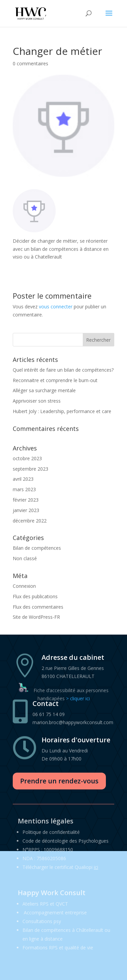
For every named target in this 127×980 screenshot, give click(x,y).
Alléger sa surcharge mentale (44, 390)
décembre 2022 (30, 521)
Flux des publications (35, 596)
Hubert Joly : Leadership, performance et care (62, 411)
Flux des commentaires (38, 607)
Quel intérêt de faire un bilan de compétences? (63, 370)
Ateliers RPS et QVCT (45, 904)
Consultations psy (42, 921)
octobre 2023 (27, 458)
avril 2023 (23, 479)
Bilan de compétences (37, 548)
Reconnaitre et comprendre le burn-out (55, 380)
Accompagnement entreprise (55, 913)
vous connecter (56, 307)
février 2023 (26, 500)
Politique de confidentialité (51, 832)
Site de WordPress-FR (36, 617)
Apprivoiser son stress (37, 401)
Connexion (24, 586)
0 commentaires (30, 63)
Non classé (25, 558)
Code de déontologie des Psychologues (66, 841)
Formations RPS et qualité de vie (58, 948)
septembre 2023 (30, 469)
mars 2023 (24, 489)
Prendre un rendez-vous (59, 781)
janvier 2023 (26, 510)
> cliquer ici (78, 698)
